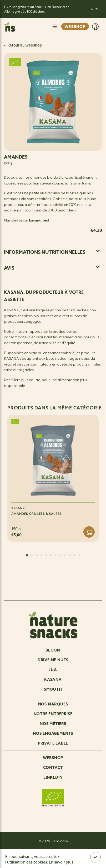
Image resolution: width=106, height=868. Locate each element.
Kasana (53, 679)
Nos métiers (53, 724)
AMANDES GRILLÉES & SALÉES (36, 514)
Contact (53, 767)
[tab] (53, 252)
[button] (27, 555)
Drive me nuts (53, 660)
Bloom (53, 650)
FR (92, 9)
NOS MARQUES (53, 704)
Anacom (60, 841)
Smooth (53, 689)
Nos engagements (53, 733)
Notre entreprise (53, 714)
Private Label (53, 743)
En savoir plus (61, 862)
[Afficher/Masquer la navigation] (55, 27)
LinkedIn (53, 777)
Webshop (53, 758)
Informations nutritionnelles (52, 252)
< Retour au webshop (23, 45)
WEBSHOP (75, 27)
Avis (52, 268)
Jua (53, 670)
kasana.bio (39, 220)
